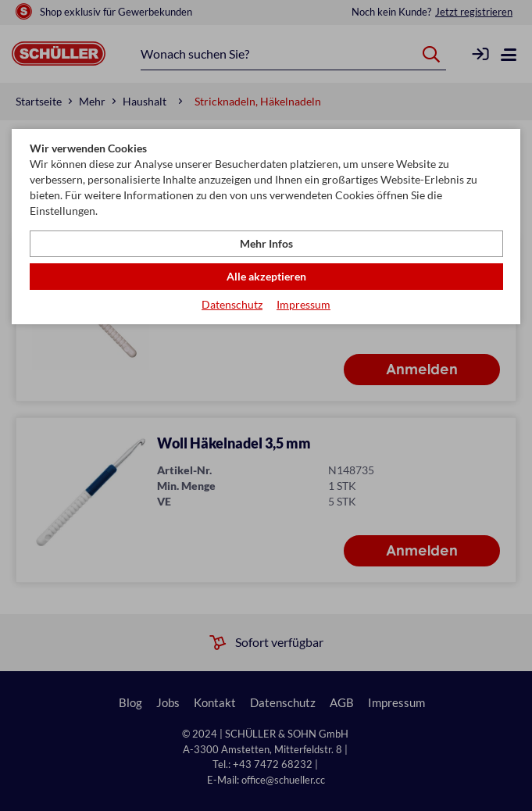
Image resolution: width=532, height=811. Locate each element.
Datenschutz (232, 304)
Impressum (303, 304)
